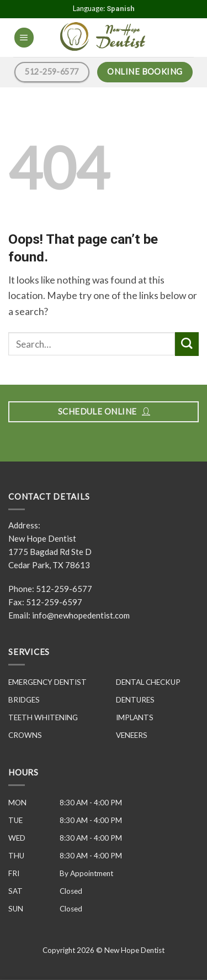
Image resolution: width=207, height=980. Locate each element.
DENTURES (135, 700)
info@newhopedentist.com (81, 615)
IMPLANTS (135, 717)
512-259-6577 (64, 589)
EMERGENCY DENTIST (47, 682)
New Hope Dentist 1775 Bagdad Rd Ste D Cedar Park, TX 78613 (50, 552)
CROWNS (25, 735)
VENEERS (132, 735)
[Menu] (24, 38)
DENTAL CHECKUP (148, 682)
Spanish (121, 9)
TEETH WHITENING (43, 717)
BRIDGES (24, 700)
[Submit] (187, 344)
